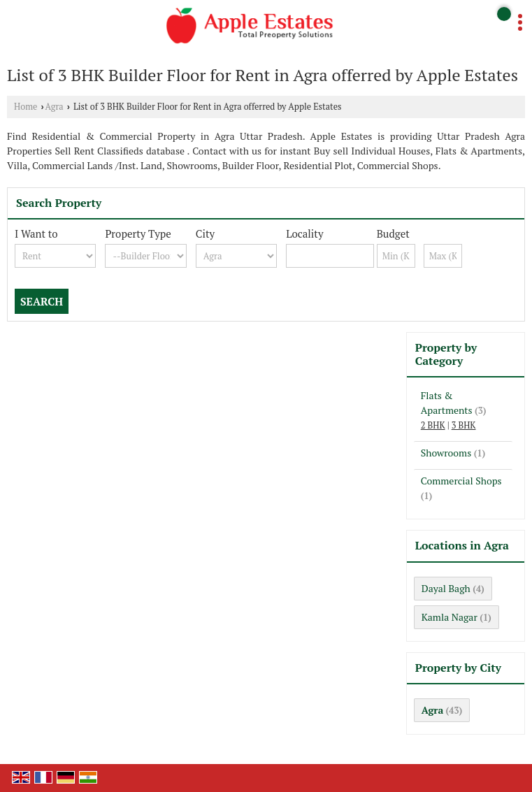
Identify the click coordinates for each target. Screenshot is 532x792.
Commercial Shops (461, 481)
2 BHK (433, 425)
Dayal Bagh (446, 588)
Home (26, 107)
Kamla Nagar (450, 617)
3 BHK (464, 425)
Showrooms (446, 453)
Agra (55, 107)
